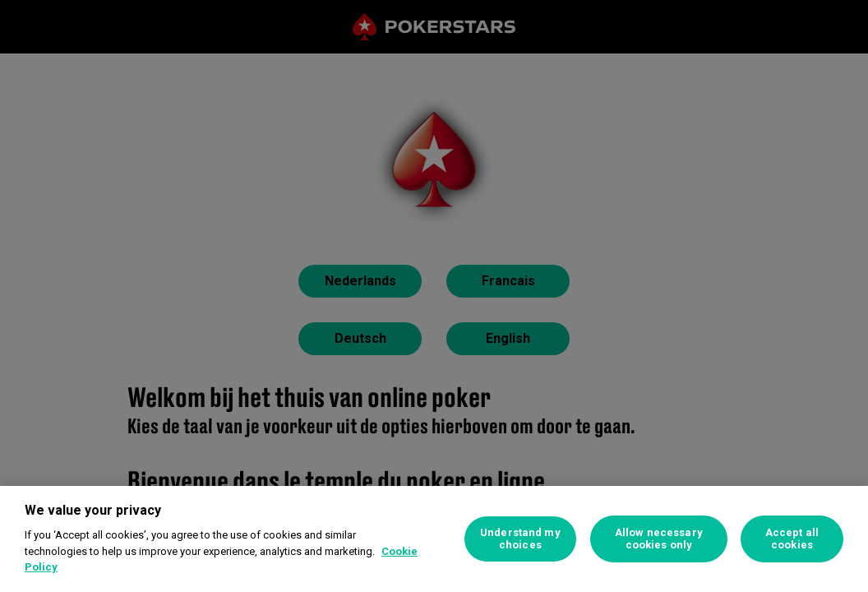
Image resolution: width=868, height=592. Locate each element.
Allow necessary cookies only (659, 539)
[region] (434, 539)
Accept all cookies (792, 539)
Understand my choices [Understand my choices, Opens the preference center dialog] (520, 539)
